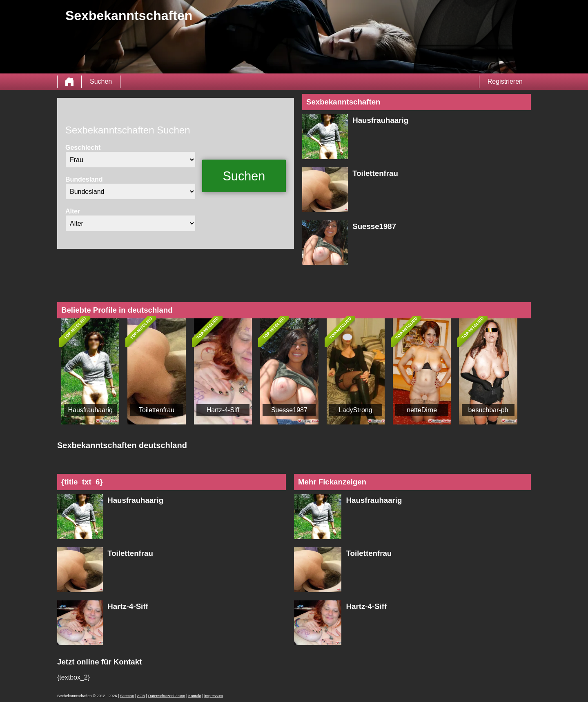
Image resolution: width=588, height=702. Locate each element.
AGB (141, 696)
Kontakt (195, 696)
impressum (214, 696)
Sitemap (127, 696)
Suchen (101, 81)
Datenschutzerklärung (167, 696)
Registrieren (505, 81)
